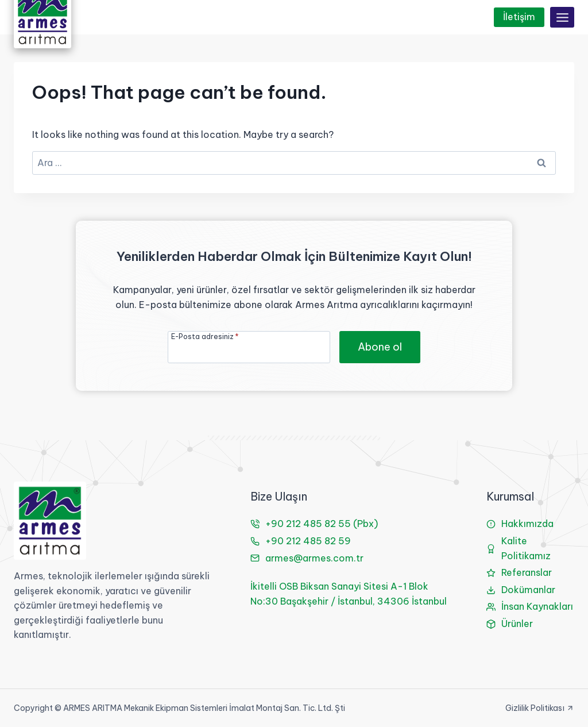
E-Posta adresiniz (205, 336)
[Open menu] (562, 17)
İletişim (519, 17)
